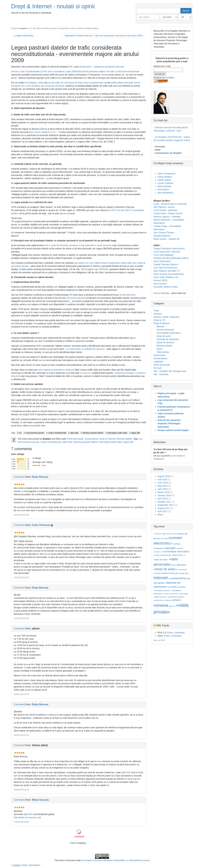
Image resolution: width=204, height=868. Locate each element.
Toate (156, 311)
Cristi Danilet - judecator (166, 210)
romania (161, 605)
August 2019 (164, 476)
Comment (19, 477)
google (182, 573)
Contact (16, 865)
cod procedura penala (35, 433)
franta (172, 573)
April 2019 (163, 489)
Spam (160, 349)
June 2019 (163, 483)
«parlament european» (176, 597)
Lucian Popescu (166, 183)
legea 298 (135, 433)
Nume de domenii (165, 342)
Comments (179, 633)
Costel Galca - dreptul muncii (168, 213)
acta (164, 534)
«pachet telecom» (160, 597)
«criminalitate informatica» (176, 552)
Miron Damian (165, 186)
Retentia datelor (92, 28)
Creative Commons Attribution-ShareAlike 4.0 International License (117, 860)
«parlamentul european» (163, 600)
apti (186, 534)
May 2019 (162, 486)
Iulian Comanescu (167, 174)
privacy (177, 600)
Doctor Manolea (162, 293)
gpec (187, 573)
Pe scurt (158, 368)
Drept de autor (164, 336)
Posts (170, 633)
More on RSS (159, 640)
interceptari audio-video (117, 433)
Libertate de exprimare (168, 339)
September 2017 (166, 505)
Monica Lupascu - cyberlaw (167, 217)
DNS (128, 772)
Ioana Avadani (165, 177)
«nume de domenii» (171, 594)
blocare (157, 538)
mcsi (174, 587)
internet (161, 578)
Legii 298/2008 (101, 269)
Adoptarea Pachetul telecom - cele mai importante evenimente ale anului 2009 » (104, 36)
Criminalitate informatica (169, 333)
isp (169, 579)
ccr (20, 433)
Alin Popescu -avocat (164, 207)
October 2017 (164, 502)
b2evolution (35, 865)
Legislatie (158, 362)
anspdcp (180, 534)
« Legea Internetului (23, 36)
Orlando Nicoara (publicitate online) (171, 258)
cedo (162, 538)
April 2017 (163, 511)
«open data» (184, 594)
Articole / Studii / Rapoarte (167, 317)
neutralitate (181, 587)
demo (174, 565)
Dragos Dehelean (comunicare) (169, 249)
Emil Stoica (163, 189)
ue (175, 606)
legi (155, 583)
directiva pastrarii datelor (93, 433)
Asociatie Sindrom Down (166, 287)
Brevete (160, 326)
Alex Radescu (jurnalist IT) (167, 271)
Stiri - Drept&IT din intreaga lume (170, 371)
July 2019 (162, 479)
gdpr (177, 573)
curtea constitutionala (57, 433)
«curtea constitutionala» (163, 555)
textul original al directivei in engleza (55, 370)
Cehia (41, 83)
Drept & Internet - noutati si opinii (53, 6)
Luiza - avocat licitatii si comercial (170, 204)
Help (25, 865)
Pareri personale (50, 28)
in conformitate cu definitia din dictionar (86, 349)
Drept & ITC (160, 320)
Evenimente (160, 355)
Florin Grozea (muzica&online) (169, 274)
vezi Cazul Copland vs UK (43, 132)
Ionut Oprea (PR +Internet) (167, 252)
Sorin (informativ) (162, 261)
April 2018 (163, 499)
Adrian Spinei (164, 180)
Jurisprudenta (64, 28)
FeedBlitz (170, 78)
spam (171, 606)
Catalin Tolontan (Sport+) (166, 264)
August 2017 (164, 508)
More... (161, 515)
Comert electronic (165, 330)
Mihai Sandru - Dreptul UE (167, 239)
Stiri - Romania (161, 374)
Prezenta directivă (76, 298)
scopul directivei (128, 295)
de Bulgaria (31, 83)
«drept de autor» (165, 569)
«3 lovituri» (158, 534)
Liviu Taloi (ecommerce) (165, 268)
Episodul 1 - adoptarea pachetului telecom (102, 67)
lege (188, 579)
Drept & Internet (77, 28)
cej (166, 538)
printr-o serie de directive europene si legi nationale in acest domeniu (78, 245)
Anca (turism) (160, 284)
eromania (157, 573)
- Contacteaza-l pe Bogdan (168, 153)
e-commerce (182, 570)
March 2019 (164, 492)
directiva (181, 565)
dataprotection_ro (179, 555)
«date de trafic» (161, 560)
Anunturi (158, 314)
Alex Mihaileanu (166, 193)
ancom (169, 534)
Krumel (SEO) (161, 280)
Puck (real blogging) (164, 255)
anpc (174, 534)
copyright (170, 548)
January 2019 (164, 495)
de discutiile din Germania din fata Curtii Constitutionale (76, 83)
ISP (98, 551)
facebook (165, 573)
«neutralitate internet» (162, 590)
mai (169, 587)
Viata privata (163, 352)
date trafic (74, 433)
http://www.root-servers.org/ (27, 817)
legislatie (161, 583)
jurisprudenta (179, 578)
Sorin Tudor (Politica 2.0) (166, 277)
